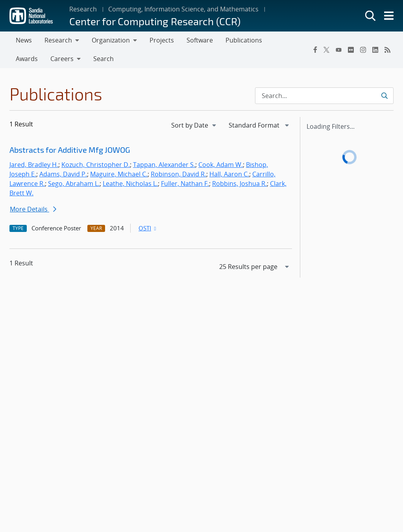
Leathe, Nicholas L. (130, 184)
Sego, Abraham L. (74, 184)
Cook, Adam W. (221, 165)
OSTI (148, 228)
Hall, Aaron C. (229, 174)
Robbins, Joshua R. (239, 184)
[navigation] (194, 125)
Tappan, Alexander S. (164, 165)
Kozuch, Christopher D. (96, 165)
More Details (33, 209)
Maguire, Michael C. (119, 174)
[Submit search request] (384, 96)
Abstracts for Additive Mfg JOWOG (70, 150)
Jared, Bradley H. (34, 165)
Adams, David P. (63, 174)
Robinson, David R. (178, 174)
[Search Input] (324, 96)
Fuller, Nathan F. (185, 184)
